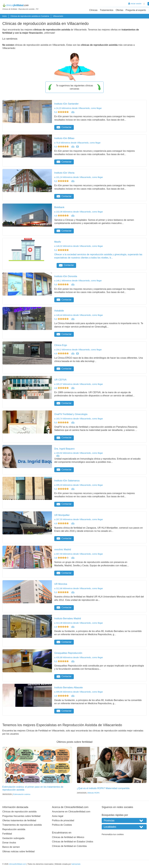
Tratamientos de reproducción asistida (22, 825)
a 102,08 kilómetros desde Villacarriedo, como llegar (79, 212)
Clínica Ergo (61, 345)
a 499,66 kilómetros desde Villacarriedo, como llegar (79, 692)
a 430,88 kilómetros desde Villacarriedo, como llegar (79, 657)
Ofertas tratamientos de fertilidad (19, 820)
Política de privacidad (63, 820)
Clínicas (93, 10)
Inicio (5, 16)
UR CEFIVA (60, 380)
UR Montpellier (62, 515)
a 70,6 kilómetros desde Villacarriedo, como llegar (77, 143)
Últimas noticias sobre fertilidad (18, 851)
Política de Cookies (62, 825)
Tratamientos (107, 10)
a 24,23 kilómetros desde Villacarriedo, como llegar (78, 108)
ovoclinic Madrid (63, 549)
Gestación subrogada (13, 838)
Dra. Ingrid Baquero (64, 449)
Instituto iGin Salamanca (67, 481)
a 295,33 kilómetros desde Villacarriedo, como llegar (79, 485)
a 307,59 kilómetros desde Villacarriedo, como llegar (79, 554)
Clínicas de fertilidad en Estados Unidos (73, 842)
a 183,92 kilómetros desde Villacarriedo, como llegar (79, 453)
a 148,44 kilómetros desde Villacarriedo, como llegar (79, 315)
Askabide (59, 311)
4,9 (62, 354)
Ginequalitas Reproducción (68, 653)
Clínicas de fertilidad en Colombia (69, 846)
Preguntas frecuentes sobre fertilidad (21, 816)
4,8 (62, 696)
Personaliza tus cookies (113, 834)
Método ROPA (94, 793)
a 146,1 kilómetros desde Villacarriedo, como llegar (78, 281)
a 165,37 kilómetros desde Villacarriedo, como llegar (79, 384)
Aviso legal (58, 816)
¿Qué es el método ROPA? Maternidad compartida (103, 788)
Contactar (64, 127)
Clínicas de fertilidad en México (68, 837)
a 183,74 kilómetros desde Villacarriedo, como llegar (79, 419)
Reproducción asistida (14, 829)
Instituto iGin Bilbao (64, 138)
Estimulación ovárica (22, 794)
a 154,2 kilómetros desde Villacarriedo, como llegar (78, 350)
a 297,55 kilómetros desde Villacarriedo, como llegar (79, 519)
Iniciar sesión (135, 4)
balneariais (76, 864)
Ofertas (119, 10)
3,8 (62, 558)
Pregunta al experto (136, 10)
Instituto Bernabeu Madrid (68, 618)
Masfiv (58, 242)
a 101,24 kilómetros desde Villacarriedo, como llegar (79, 177)
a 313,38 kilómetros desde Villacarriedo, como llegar (79, 623)
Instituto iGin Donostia (66, 276)
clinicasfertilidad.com (17, 864)
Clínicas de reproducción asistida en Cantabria (30, 16)
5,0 (62, 112)
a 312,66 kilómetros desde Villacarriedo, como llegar (79, 588)
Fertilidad (7, 834)
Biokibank (59, 207)
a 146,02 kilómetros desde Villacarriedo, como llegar (79, 246)
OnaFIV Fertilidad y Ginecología (71, 414)
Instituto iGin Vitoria (64, 173)
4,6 (62, 216)
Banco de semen (11, 847)
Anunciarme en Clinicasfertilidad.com (71, 812)
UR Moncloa (61, 584)
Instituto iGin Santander (66, 104)
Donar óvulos (9, 843)
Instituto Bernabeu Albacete (69, 688)
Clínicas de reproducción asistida (19, 812)
